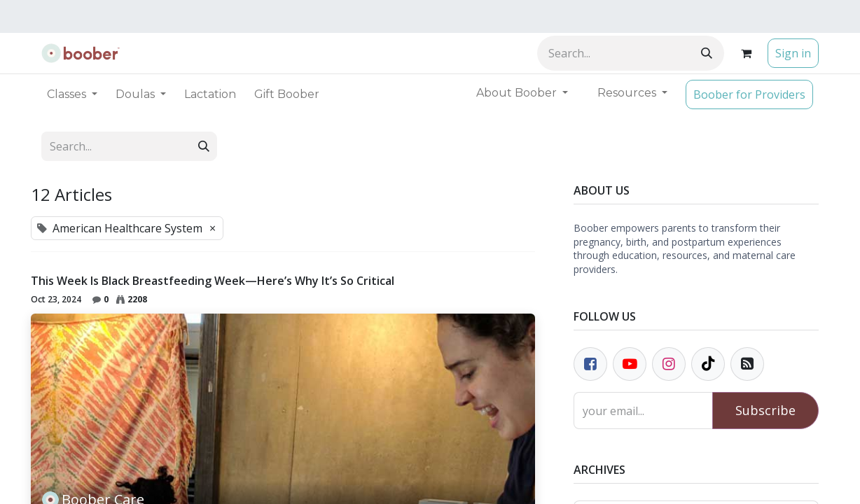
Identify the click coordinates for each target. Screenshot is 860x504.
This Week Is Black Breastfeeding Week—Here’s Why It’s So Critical (213, 281)
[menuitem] (210, 94)
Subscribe (765, 410)
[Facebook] (590, 364)
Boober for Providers (749, 94)
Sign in (793, 53)
